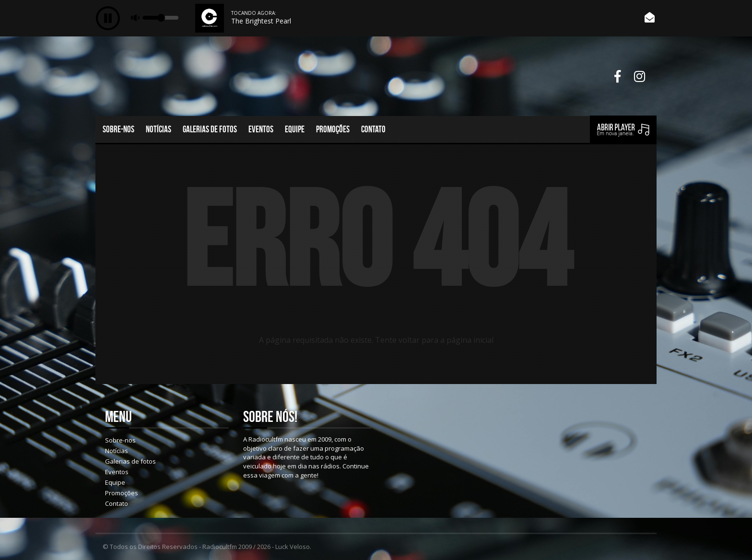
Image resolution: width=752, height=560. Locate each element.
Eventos (261, 129)
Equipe (295, 129)
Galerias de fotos (210, 129)
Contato (373, 129)
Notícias (159, 129)
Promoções (333, 129)
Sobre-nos (118, 129)
